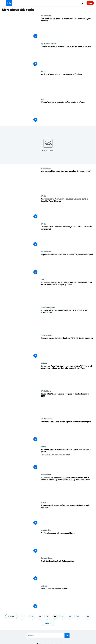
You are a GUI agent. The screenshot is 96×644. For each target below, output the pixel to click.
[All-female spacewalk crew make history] (67, 543)
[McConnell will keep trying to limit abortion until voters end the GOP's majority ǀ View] (67, 292)
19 (70, 617)
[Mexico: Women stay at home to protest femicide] (67, 84)
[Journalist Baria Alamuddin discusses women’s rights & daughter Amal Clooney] (67, 209)
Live (90, 3)
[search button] (67, 636)
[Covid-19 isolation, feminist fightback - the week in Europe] (67, 56)
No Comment (46, 419)
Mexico (44, 71)
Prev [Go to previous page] (12, 617)
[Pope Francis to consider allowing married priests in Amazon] (67, 599)
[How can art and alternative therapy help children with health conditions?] (67, 237)
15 (40, 617)
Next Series (46, 530)
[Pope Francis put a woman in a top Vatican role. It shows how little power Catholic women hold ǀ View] (67, 376)
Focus (43, 446)
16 (47, 617)
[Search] (48, 636)
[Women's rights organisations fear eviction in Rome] (67, 112)
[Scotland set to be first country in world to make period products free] (67, 320)
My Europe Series (48, 43)
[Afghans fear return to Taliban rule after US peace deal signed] (67, 265)
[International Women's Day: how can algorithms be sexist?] (67, 181)
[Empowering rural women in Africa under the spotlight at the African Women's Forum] (67, 459)
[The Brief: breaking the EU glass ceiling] (67, 571)
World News (46, 16)
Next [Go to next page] (47, 623)
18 (62, 617)
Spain (43, 502)
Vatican (44, 363)
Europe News (47, 335)
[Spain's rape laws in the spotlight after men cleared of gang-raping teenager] (67, 515)
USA (43, 279)
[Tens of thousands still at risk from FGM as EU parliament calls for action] (67, 348)
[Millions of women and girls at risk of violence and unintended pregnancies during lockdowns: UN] (67, 28)
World (43, 196)
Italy (43, 99)
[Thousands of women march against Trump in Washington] (67, 432)
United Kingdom (48, 307)
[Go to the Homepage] (9, 3)
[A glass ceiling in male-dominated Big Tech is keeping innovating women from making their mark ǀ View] (67, 487)
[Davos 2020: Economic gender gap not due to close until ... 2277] (67, 404)
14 (32, 617)
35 (88, 617)
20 (77, 617)
